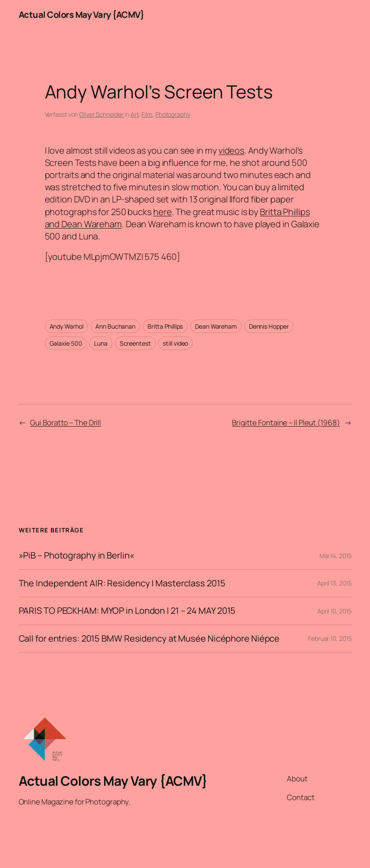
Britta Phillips (165, 326)
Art (135, 114)
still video (175, 343)
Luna (101, 343)
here (163, 212)
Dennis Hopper (269, 326)
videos (231, 150)
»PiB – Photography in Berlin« (77, 556)
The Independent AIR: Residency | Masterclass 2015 (122, 584)
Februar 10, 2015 (330, 638)
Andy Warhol (67, 326)
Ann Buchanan (115, 326)
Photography (173, 114)
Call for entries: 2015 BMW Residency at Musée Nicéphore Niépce (149, 639)
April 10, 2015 (335, 611)
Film (147, 114)
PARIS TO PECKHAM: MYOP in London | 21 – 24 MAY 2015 (127, 611)
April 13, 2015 (335, 583)
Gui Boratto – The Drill (66, 422)
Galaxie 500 (66, 343)
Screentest (135, 343)
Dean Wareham (216, 326)
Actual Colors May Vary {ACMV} (82, 15)
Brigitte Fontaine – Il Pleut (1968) (286, 422)
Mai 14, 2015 (336, 556)
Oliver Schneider (101, 114)
